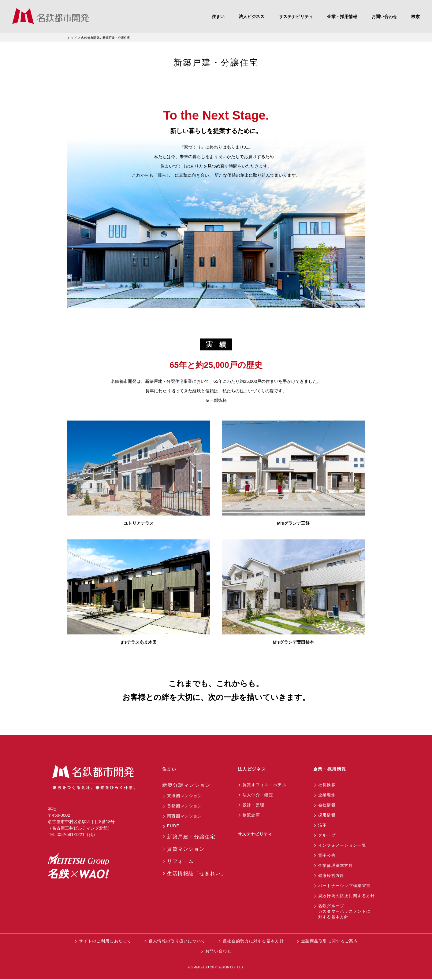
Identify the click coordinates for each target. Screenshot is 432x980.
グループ (327, 835)
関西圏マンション (184, 816)
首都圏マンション (184, 806)
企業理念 (327, 795)
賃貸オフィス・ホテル (264, 785)
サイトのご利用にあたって (105, 941)
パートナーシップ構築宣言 (344, 886)
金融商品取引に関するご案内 (330, 941)
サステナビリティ (255, 834)
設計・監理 (254, 805)
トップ (72, 38)
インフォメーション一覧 (342, 845)
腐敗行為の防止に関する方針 (347, 896)
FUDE (173, 826)
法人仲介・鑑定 (258, 795)
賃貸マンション (186, 849)
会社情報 (327, 805)
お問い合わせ (218, 951)
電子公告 (327, 855)
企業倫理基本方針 (336, 865)
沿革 (323, 825)
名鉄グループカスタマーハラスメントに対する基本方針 (344, 911)
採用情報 (327, 815)
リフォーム (181, 861)
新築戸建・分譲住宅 (191, 837)
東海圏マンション (184, 796)
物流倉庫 (251, 815)
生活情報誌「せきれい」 (197, 873)
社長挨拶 (327, 785)
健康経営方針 (331, 876)
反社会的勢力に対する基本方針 (253, 941)
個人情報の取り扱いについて (177, 941)
